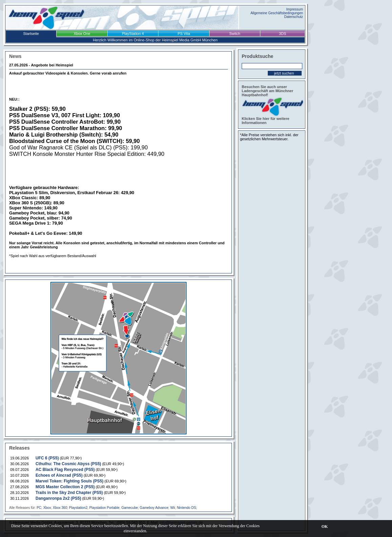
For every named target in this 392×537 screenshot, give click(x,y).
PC (39, 508)
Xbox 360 (60, 508)
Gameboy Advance (154, 508)
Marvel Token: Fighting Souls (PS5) (69, 481)
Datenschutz (293, 17)
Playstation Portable (104, 508)
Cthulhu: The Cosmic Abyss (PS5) (68, 464)
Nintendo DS (186, 508)
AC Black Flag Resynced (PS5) (65, 470)
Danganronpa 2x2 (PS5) (58, 498)
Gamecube (129, 508)
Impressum (295, 9)
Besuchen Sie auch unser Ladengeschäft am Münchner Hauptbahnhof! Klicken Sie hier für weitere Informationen (272, 105)
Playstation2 (78, 508)
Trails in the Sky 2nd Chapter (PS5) (69, 493)
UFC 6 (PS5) (47, 458)
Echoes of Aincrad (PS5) (59, 475)
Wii (173, 508)
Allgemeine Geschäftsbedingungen (277, 13)
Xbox (47, 508)
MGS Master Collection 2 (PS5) (65, 487)
